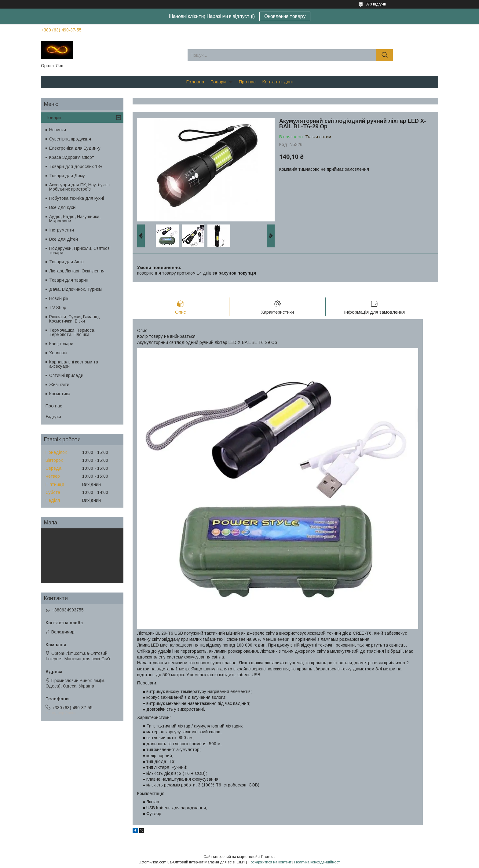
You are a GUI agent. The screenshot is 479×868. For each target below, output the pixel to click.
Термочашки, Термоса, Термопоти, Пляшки (72, 332)
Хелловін (58, 353)
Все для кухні (63, 207)
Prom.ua (268, 857)
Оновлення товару (285, 16)
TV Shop (58, 308)
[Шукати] (384, 55)
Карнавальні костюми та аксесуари (74, 364)
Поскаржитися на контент (270, 862)
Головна (195, 82)
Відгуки (53, 416)
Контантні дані (277, 82)
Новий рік (59, 298)
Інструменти (62, 230)
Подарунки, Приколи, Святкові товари (80, 250)
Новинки (58, 130)
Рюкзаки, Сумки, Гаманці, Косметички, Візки (75, 319)
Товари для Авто (66, 262)
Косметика (60, 394)
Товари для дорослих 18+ (76, 166)
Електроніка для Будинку (75, 148)
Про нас (247, 82)
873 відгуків (376, 4)
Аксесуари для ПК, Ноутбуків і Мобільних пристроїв (79, 187)
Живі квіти (59, 385)
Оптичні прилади (66, 375)
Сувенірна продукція (70, 139)
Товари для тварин (69, 280)
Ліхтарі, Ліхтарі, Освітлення (77, 271)
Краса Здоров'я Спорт (72, 157)
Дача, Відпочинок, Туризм (75, 289)
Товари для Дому (67, 176)
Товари (218, 82)
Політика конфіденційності (317, 862)
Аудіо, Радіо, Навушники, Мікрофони (75, 219)
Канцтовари (61, 344)
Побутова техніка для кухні (77, 198)
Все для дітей (64, 239)
